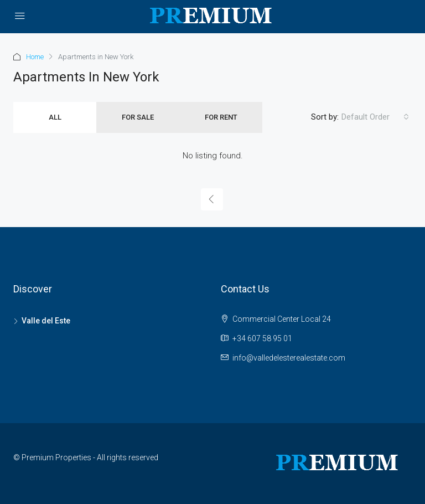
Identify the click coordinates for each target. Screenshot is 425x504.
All (55, 117)
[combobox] (375, 117)
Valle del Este (46, 321)
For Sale (138, 117)
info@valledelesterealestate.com (289, 358)
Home (35, 57)
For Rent (221, 117)
